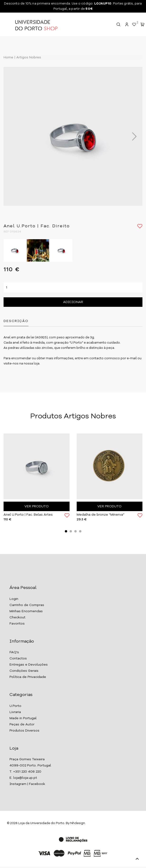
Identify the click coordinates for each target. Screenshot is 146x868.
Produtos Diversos (24, 731)
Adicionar (73, 302)
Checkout (17, 617)
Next (132, 136)
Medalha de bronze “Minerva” (101, 515)
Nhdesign (78, 823)
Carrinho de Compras (27, 605)
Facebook (37, 784)
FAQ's (14, 652)
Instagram (18, 784)
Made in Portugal (23, 718)
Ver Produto (37, 506)
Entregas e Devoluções (29, 665)
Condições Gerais (24, 671)
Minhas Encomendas (26, 611)
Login (14, 599)
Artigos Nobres (28, 57)
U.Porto (15, 706)
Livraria (15, 712)
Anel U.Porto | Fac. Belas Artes (28, 515)
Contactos (18, 658)
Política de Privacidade (28, 677)
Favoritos (17, 624)
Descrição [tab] (16, 321)
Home (8, 57)
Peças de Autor (22, 724)
